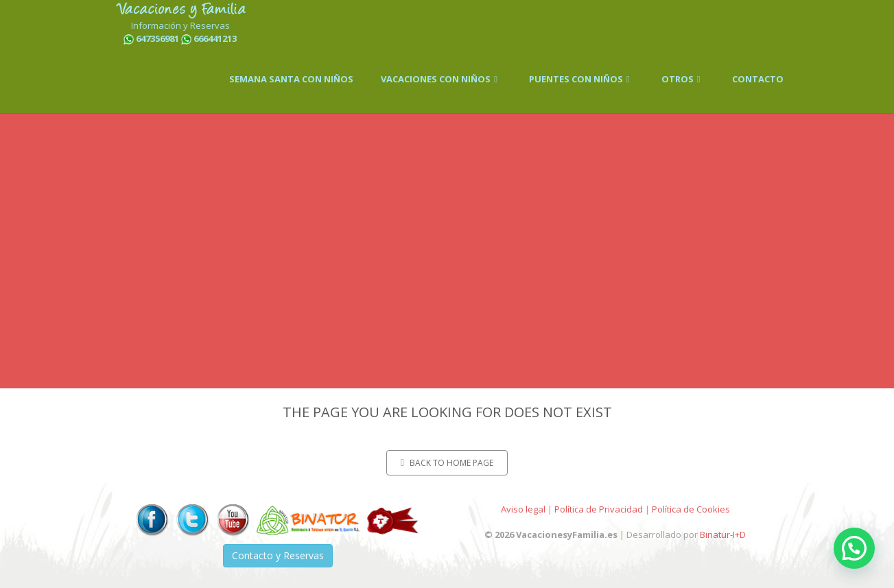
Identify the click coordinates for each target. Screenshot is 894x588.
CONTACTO (758, 79)
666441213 (215, 38)
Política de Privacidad (599, 509)
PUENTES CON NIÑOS (581, 79)
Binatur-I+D (723, 534)
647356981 (157, 38)
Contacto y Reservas (278, 555)
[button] (854, 548)
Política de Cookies (691, 509)
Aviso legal (523, 509)
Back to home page (447, 463)
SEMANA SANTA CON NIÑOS (291, 79)
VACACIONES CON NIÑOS (441, 79)
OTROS (683, 79)
